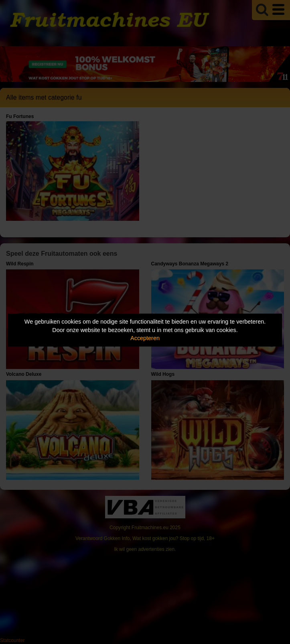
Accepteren (145, 338)
